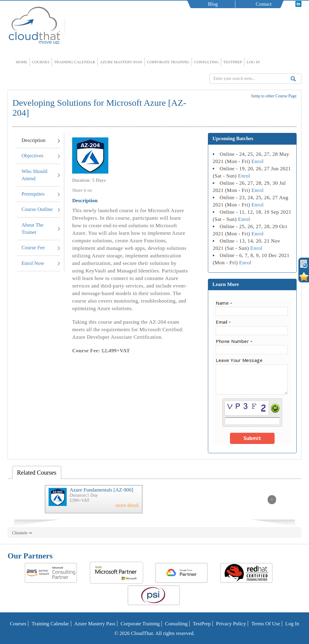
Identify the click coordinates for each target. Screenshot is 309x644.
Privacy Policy (231, 624)
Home (21, 62)
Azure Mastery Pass (121, 62)
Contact (264, 4)
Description (33, 140)
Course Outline (37, 209)
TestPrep (233, 62)
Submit (252, 438)
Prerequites (33, 194)
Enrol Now (33, 263)
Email (223, 322)
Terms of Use (266, 624)
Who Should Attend (34, 175)
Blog (213, 4)
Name (224, 303)
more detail (127, 505)
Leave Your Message (239, 360)
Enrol (257, 161)
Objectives (32, 156)
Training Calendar (75, 62)
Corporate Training (168, 62)
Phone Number (234, 341)
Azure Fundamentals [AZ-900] (102, 490)
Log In (253, 62)
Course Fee (33, 248)
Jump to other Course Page (274, 96)
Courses (41, 62)
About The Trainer (32, 229)
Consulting (206, 62)
